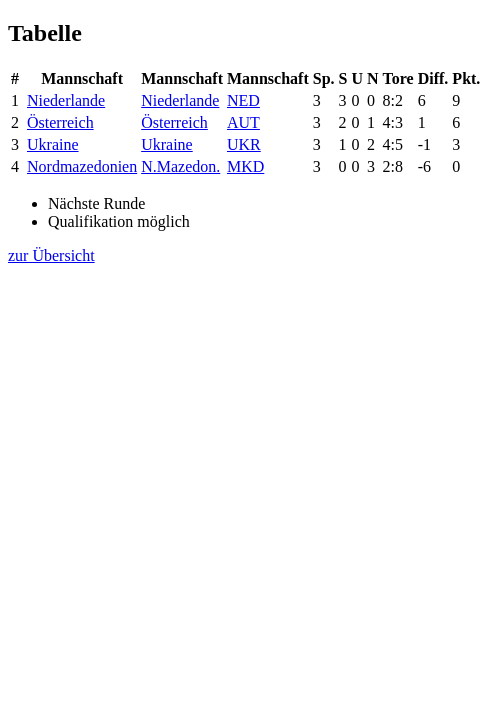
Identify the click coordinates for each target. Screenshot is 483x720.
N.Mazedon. (180, 166)
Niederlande (66, 100)
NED (243, 100)
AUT (243, 122)
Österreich (60, 122)
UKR (244, 144)
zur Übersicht (51, 255)
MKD (245, 166)
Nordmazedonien (82, 166)
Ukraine (53, 144)
